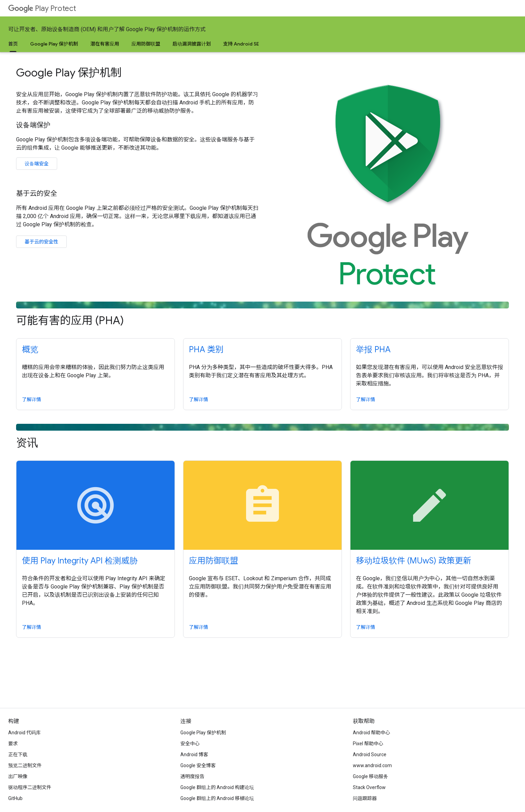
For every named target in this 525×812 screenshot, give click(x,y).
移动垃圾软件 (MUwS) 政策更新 (414, 561)
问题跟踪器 (365, 798)
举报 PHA (373, 350)
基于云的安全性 (41, 242)
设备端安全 (37, 164)
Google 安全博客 (198, 765)
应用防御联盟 (146, 44)
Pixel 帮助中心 (368, 744)
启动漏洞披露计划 (192, 44)
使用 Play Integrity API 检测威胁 (80, 561)
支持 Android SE (241, 44)
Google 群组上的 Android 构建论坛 (217, 787)
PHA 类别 (206, 350)
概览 (30, 350)
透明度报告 (192, 776)
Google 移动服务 (370, 776)
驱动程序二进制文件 (30, 787)
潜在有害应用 (105, 44)
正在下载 (18, 754)
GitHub (15, 798)
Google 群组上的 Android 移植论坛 (217, 798)
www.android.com (372, 765)
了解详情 (31, 399)
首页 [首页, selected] (13, 44)
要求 (13, 744)
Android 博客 (194, 754)
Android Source (370, 754)
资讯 (262, 437)
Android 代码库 (24, 733)
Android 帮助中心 (372, 733)
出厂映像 (18, 776)
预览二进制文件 (25, 765)
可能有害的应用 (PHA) (262, 314)
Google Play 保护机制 (54, 44)
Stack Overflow (369, 787)
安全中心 (190, 744)
